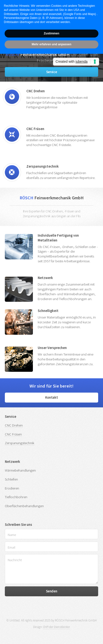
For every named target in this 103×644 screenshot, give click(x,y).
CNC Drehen (14, 425)
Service (51, 72)
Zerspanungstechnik (20, 443)
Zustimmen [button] (51, 33)
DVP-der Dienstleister (57, 627)
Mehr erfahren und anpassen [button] (51, 44)
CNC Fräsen (13, 434)
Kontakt (51, 397)
